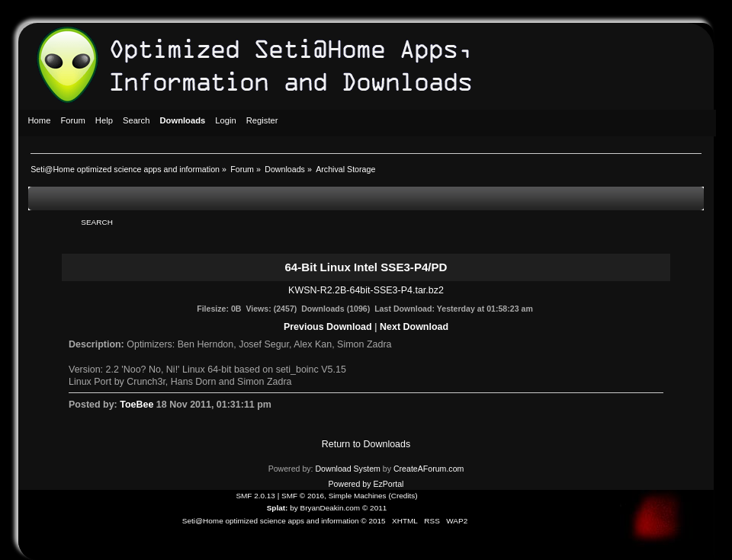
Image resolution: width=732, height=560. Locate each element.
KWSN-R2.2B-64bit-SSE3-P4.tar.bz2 (366, 290)
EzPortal (388, 484)
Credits (403, 496)
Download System (347, 469)
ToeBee (136, 405)
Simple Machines (358, 496)
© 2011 (374, 508)
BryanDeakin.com (331, 508)
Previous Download (328, 327)
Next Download (414, 327)
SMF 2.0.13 (255, 496)
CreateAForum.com (429, 469)
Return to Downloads (366, 444)
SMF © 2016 (303, 496)
